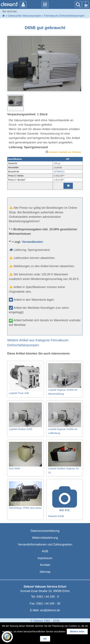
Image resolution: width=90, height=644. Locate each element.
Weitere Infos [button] (77, 631)
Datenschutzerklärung (45, 531)
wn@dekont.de (50, 610)
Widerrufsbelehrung (45, 538)
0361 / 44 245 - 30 (48, 604)
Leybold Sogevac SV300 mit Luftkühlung (65, 418)
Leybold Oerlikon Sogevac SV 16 (65, 458)
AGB (45, 551)
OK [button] (45, 639)
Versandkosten (32, 242)
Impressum (45, 558)
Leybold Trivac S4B (25, 379)
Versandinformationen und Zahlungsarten (45, 544)
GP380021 (59, 172)
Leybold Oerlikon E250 (25, 417)
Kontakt (45, 565)
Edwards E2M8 (65, 499)
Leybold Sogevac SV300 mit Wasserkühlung (65, 379)
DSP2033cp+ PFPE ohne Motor (25, 495)
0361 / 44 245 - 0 (48, 597)
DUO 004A (25, 456)
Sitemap (45, 572)
